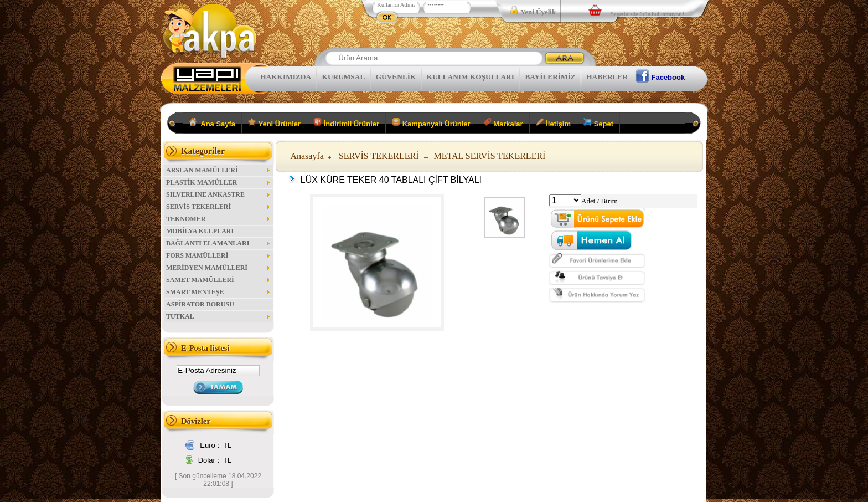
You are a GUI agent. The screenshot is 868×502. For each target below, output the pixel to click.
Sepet (598, 123)
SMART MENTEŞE (219, 292)
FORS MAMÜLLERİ (219, 255)
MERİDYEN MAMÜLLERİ (219, 268)
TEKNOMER (219, 219)
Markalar (503, 123)
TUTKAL (219, 316)
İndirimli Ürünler (346, 123)
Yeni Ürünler (274, 123)
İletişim (553, 123)
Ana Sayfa (212, 123)
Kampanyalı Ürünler (431, 123)
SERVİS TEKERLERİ (219, 207)
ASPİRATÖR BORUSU (200, 304)
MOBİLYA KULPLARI (200, 231)
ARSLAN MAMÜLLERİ (219, 170)
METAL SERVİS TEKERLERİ (490, 156)
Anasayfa (307, 156)
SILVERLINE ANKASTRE (219, 194)
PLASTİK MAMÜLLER (219, 182)
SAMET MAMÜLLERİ (219, 280)
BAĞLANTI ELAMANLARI (219, 243)
